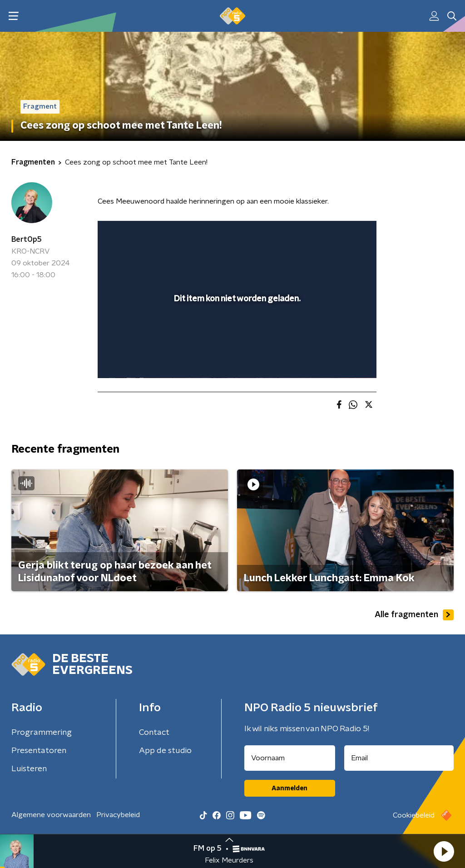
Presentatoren (39, 751)
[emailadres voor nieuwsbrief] (399, 758)
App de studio (165, 751)
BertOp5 (27, 239)
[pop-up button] (338, 358)
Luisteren (29, 769)
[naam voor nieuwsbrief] (290, 758)
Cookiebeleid (414, 815)
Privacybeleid (118, 815)
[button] (444, 851)
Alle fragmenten (414, 615)
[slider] (236, 334)
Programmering (42, 733)
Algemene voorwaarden (51, 815)
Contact (154, 733)
